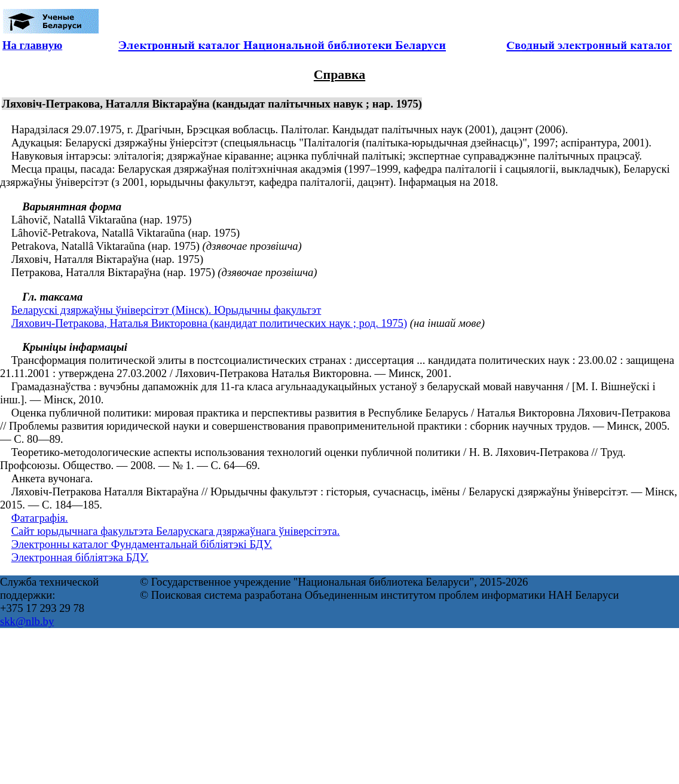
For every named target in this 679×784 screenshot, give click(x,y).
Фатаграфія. (40, 518)
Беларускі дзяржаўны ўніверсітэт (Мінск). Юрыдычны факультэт (166, 310)
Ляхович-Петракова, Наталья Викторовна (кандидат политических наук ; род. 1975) (209, 323)
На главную (32, 45)
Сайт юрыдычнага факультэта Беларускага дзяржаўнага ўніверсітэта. (176, 531)
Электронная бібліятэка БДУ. (80, 557)
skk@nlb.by (27, 621)
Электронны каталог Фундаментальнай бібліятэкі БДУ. (142, 544)
